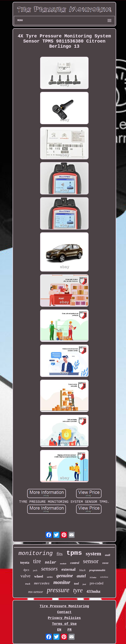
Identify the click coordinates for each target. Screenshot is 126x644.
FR (69, 630)
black (82, 570)
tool (76, 584)
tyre (78, 590)
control (75, 563)
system (94, 554)
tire (37, 561)
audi (108, 555)
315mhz (93, 577)
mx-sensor (36, 592)
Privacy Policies (64, 618)
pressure (58, 590)
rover (105, 563)
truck (28, 584)
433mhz (93, 591)
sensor (91, 561)
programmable (97, 570)
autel (81, 576)
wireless (104, 577)
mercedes (42, 584)
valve (26, 576)
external (68, 569)
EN (59, 630)
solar (50, 562)
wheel (39, 576)
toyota (25, 563)
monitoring (36, 553)
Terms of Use (64, 624)
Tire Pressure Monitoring (64, 606)
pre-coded (96, 583)
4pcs (26, 570)
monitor (62, 582)
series (50, 577)
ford (84, 584)
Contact (64, 612)
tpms (74, 553)
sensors (49, 569)
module (63, 563)
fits (60, 554)
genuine (65, 576)
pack (35, 570)
